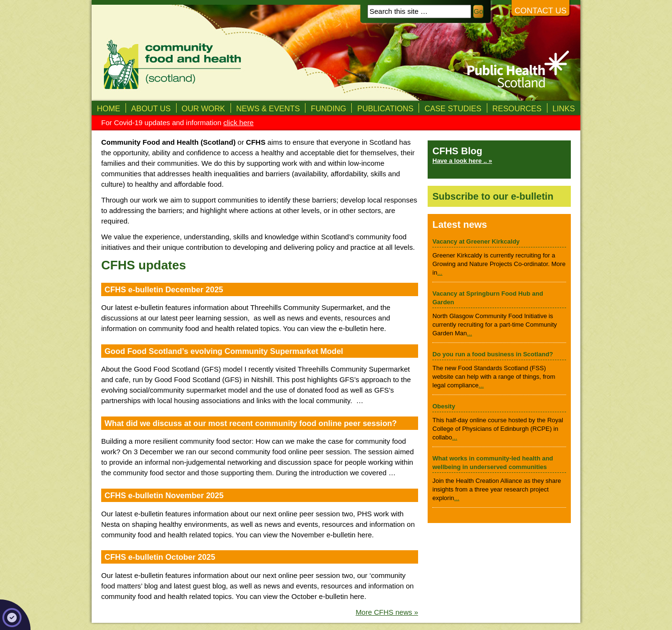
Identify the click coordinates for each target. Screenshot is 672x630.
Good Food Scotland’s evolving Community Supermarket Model (224, 351)
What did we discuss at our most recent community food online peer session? (251, 423)
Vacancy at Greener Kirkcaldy (476, 241)
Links (564, 108)
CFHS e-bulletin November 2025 (164, 495)
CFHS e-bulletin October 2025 (160, 557)
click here (238, 123)
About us (151, 108)
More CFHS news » (387, 612)
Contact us (541, 11)
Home (109, 108)
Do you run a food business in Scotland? (493, 354)
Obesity (444, 406)
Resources (517, 108)
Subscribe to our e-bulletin (493, 196)
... (440, 272)
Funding (328, 108)
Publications (385, 108)
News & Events (268, 108)
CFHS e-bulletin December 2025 (164, 289)
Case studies (453, 108)
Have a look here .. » (462, 161)
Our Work (204, 108)
